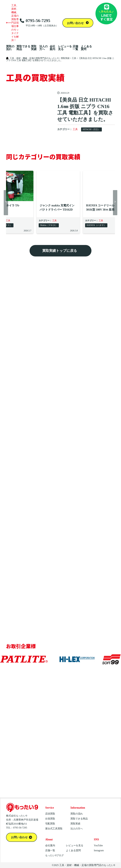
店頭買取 (50, 814)
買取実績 (34, 48)
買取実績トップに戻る (60, 251)
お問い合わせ (76, 23)
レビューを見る (65, 48)
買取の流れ (10, 48)
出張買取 (50, 819)
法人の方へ (43, 48)
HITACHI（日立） (91, 129)
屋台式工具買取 (54, 829)
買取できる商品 (23, 48)
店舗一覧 (75, 48)
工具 (75, 129)
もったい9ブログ (54, 855)
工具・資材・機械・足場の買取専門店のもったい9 (87, 865)
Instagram (99, 850)
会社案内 (52, 48)
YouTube (98, 845)
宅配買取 (50, 824)
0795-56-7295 (39, 23)
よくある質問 (86, 48)
